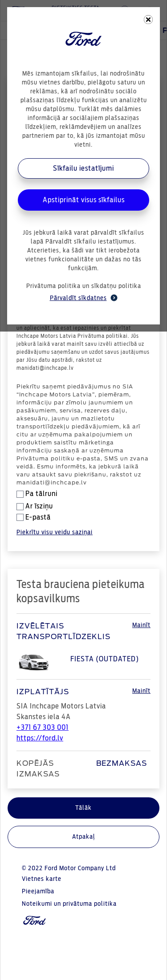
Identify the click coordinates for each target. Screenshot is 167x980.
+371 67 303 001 (43, 728)
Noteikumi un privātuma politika (69, 904)
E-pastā (34, 518)
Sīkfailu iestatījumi (83, 168)
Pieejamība (38, 892)
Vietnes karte (42, 879)
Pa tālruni (37, 494)
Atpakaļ (84, 837)
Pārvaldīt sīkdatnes (84, 298)
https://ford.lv (40, 738)
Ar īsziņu (35, 506)
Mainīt (141, 625)
